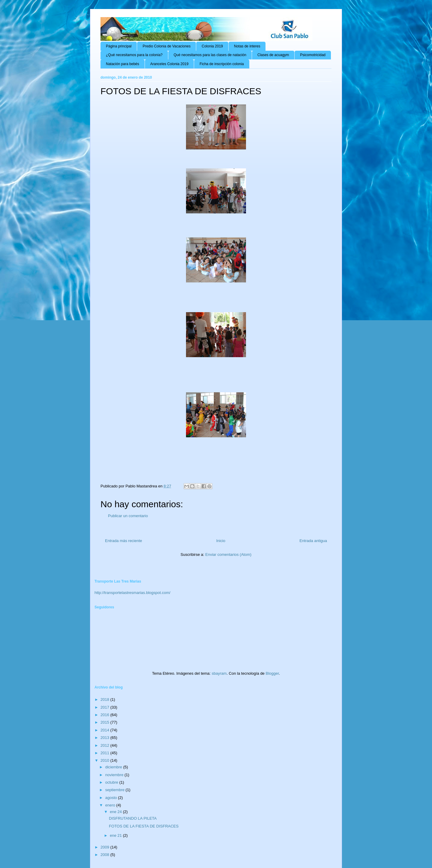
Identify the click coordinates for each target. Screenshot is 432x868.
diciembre (114, 767)
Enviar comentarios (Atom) (228, 555)
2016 (105, 715)
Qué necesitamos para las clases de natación (210, 55)
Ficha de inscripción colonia (222, 64)
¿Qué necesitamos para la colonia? (134, 55)
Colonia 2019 (212, 46)
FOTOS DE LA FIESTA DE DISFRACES (144, 826)
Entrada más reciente (124, 541)
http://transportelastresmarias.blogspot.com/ (132, 593)
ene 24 (116, 812)
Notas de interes (247, 46)
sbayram (219, 673)
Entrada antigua (313, 541)
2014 (105, 730)
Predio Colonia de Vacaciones (166, 46)
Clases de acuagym (273, 55)
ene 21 (116, 835)
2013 (105, 738)
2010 (105, 760)
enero (111, 805)
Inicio (221, 541)
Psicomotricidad (313, 55)
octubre (112, 782)
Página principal (119, 46)
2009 (105, 847)
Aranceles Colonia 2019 (169, 64)
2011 (105, 753)
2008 (105, 855)
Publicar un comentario (128, 516)
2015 (105, 722)
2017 (105, 707)
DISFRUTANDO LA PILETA (133, 818)
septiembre (115, 790)
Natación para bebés (123, 64)
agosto (112, 798)
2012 (105, 745)
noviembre (115, 775)
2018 (105, 699)
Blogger (272, 673)
